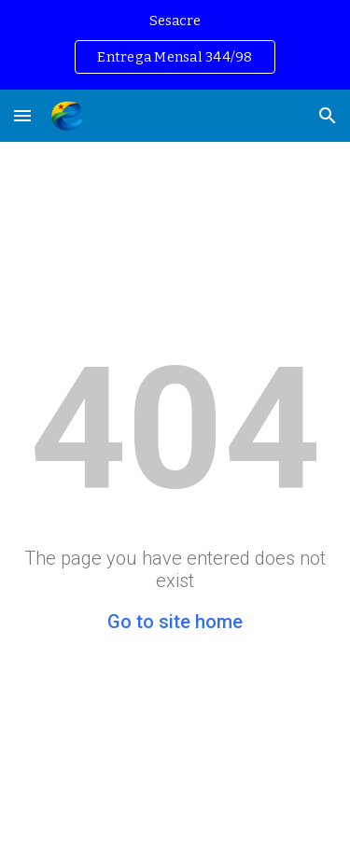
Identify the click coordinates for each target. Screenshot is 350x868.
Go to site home (175, 622)
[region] (175, 45)
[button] (22, 115)
